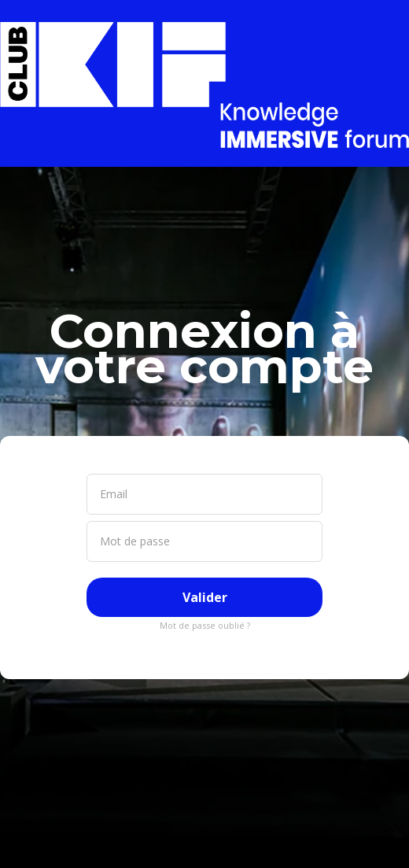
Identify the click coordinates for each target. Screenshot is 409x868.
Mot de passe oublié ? (205, 625)
